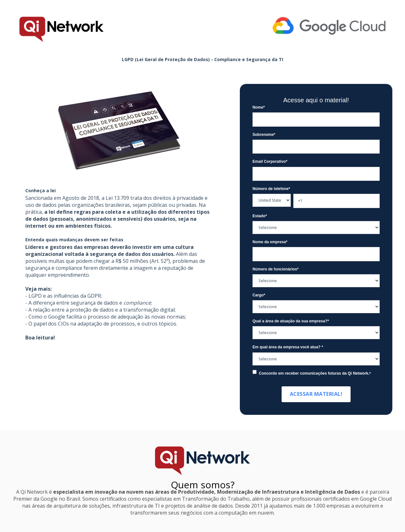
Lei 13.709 (117, 198)
